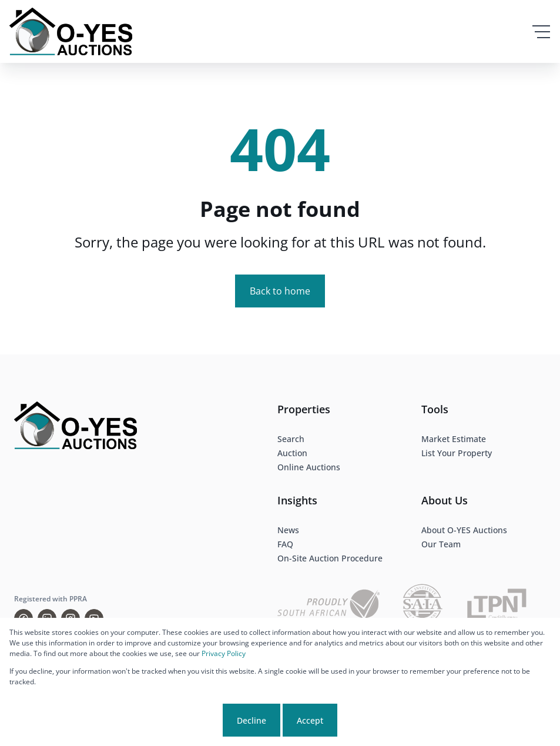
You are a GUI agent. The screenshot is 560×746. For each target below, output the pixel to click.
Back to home (280, 291)
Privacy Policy (224, 653)
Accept (310, 720)
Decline (252, 720)
